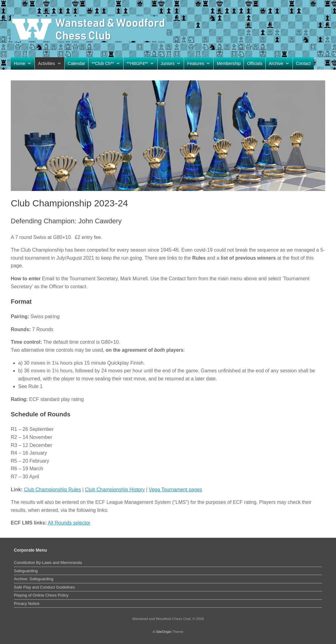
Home (23, 63)
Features (199, 63)
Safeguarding (26, 571)
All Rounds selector (69, 523)
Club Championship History (115, 490)
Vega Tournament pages (176, 490)
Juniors (171, 63)
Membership (229, 63)
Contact (303, 63)
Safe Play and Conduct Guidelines (44, 587)
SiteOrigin (164, 632)
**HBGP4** (140, 63)
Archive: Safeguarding (34, 579)
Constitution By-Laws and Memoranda (48, 563)
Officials (255, 63)
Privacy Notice (27, 603)
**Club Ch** (106, 63)
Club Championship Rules (53, 490)
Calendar (77, 63)
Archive (279, 63)
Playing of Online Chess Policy (41, 595)
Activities (49, 63)
